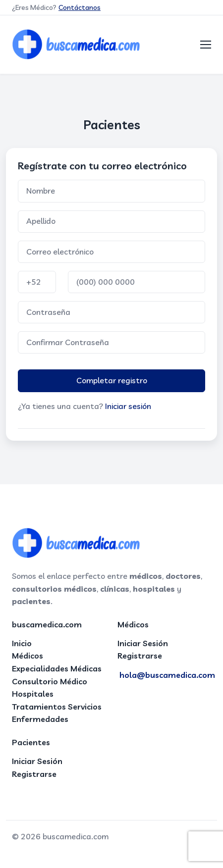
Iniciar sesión (128, 406)
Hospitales (33, 694)
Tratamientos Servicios (57, 707)
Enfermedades (40, 719)
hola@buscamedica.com (167, 675)
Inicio (22, 643)
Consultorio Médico (50, 681)
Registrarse (140, 656)
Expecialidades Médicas (57, 668)
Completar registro (112, 380)
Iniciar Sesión (143, 643)
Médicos (28, 656)
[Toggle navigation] (206, 45)
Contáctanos (80, 7)
